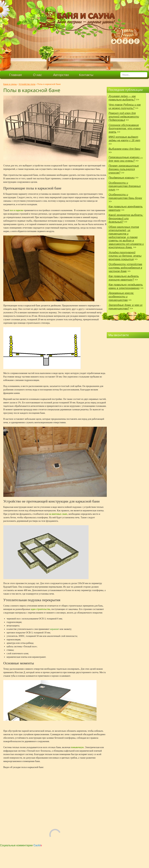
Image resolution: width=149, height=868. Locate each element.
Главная (15, 75)
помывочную (77, 747)
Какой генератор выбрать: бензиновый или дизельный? (126, 218)
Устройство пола (27, 84)
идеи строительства (40, 609)
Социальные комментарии (21, 845)
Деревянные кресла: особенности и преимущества (121, 297)
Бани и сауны (10, 84)
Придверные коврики (122, 178)
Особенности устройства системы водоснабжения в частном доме (125, 268)
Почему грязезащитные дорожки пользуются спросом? (124, 169)
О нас (37, 75)
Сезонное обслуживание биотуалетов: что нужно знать (125, 129)
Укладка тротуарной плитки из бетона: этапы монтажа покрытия (125, 256)
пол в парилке (17, 210)
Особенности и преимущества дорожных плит (125, 186)
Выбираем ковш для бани (124, 149)
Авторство (61, 75)
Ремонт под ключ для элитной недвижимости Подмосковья (124, 117)
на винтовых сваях (58, 514)
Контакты (86, 75)
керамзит (55, 629)
